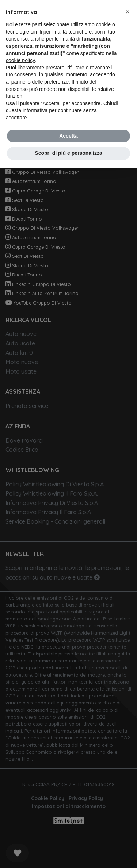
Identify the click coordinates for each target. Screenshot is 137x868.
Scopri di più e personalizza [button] (68, 153)
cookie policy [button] (20, 60)
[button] (128, 12)
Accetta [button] (68, 136)
